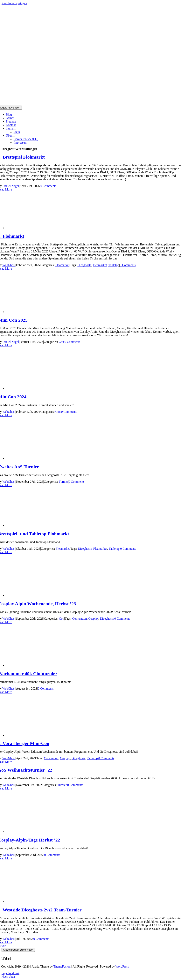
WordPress (122, 966)
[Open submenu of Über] (14, 137)
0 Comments (48, 186)
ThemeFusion (62, 966)
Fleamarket (62, 265)
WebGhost (9, 265)
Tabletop (114, 265)
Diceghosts (84, 265)
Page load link (10, 973)
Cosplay (93, 619)
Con (61, 342)
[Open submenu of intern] (15, 130)
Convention (80, 619)
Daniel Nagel (11, 186)
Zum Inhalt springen (14, 3)
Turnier (63, 482)
